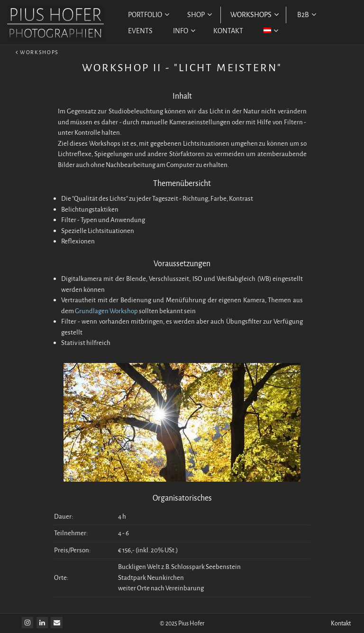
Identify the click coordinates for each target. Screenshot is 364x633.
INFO (184, 31)
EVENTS (140, 31)
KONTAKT (228, 31)
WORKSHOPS (255, 15)
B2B (307, 15)
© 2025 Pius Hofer (182, 623)
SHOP (200, 15)
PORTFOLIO (149, 15)
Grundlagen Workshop (106, 311)
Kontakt (341, 623)
